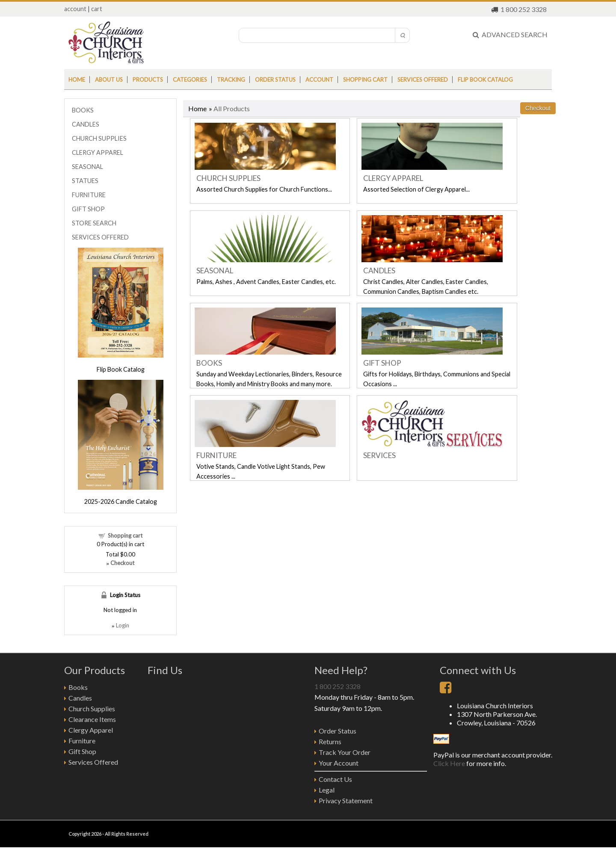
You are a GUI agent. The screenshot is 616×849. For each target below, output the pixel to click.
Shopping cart (365, 80)
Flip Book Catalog (485, 80)
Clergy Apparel (91, 730)
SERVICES (379, 455)
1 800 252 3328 (524, 9)
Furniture (82, 741)
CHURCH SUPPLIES (228, 178)
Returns (330, 741)
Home (77, 80)
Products (148, 80)
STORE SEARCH (94, 223)
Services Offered (423, 80)
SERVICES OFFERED (100, 237)
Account (319, 80)
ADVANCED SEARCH (510, 34)
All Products (232, 108)
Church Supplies (92, 708)
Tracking (231, 80)
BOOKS (209, 363)
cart (97, 9)
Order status (275, 80)
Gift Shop (82, 751)
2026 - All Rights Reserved (119, 834)
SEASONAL (215, 271)
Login (123, 625)
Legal (327, 790)
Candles (80, 698)
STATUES (85, 181)
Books (78, 687)
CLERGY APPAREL (393, 178)
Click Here (449, 763)
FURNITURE (216, 455)
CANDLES (379, 271)
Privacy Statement (346, 800)
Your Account (339, 763)
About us (109, 80)
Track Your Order (345, 752)
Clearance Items (92, 719)
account (75, 9)
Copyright (79, 834)
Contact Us (335, 779)
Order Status (338, 731)
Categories (190, 80)
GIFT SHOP (382, 363)
